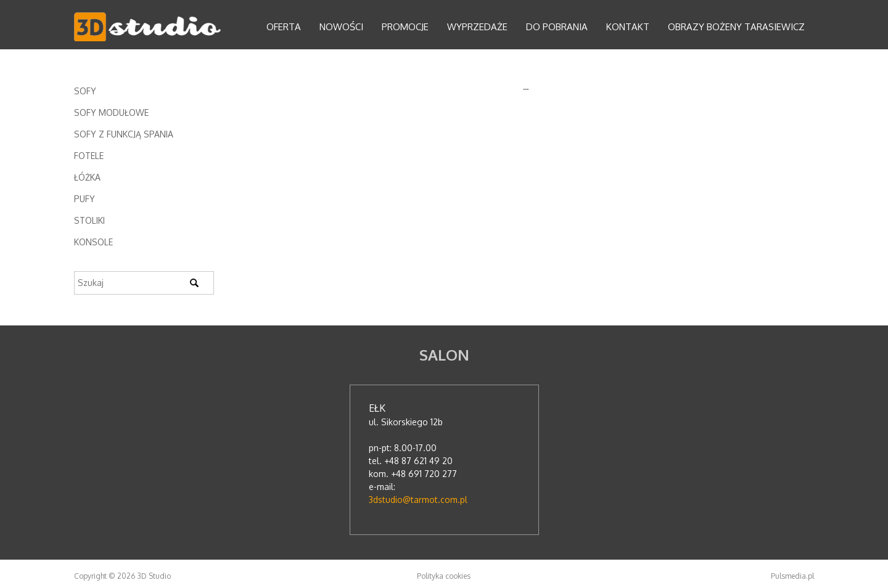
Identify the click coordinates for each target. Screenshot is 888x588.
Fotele (89, 156)
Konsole (93, 242)
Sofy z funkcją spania (124, 134)
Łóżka (87, 177)
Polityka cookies (444, 576)
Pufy (84, 199)
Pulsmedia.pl (792, 576)
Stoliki (89, 220)
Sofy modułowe (111, 112)
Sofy (85, 91)
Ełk (377, 408)
